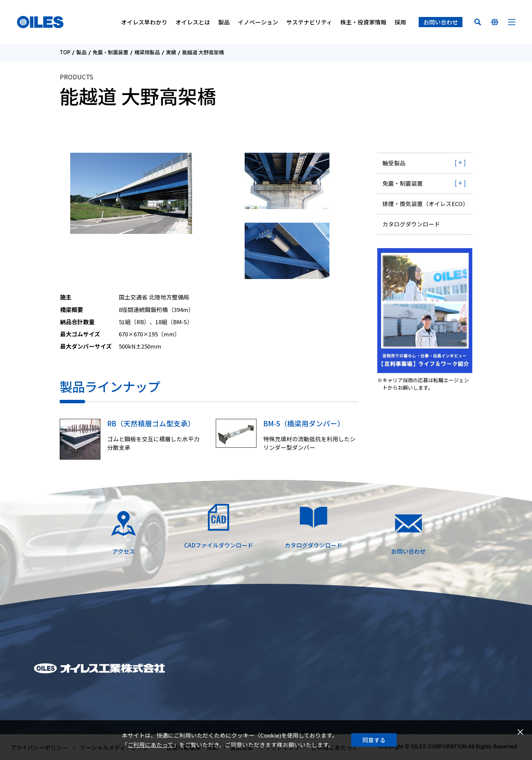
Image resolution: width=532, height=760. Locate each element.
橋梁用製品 (147, 52)
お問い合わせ (441, 22)
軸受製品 (394, 163)
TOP (65, 52)
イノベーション (258, 22)
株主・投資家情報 (363, 22)
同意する (374, 740)
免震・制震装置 (110, 52)
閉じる (520, 732)
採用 (400, 22)
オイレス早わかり (144, 22)
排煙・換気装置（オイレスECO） (425, 204)
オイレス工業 (40, 22)
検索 (478, 22)
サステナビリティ (309, 22)
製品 (224, 22)
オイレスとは (193, 22)
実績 (171, 52)
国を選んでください (495, 22)
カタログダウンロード (411, 224)
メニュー (512, 22)
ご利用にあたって (150, 745)
